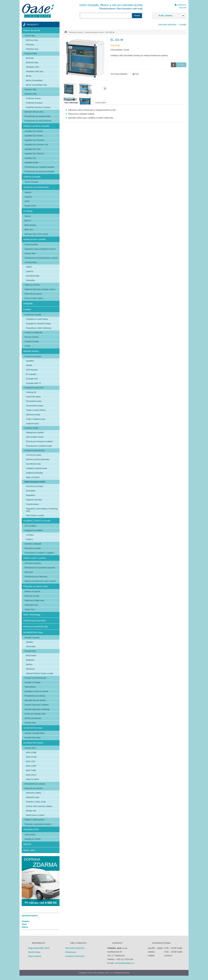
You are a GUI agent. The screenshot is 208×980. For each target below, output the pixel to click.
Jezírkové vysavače (33, 563)
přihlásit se (182, 5)
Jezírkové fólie (31, 262)
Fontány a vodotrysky (34, 332)
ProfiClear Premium (34, 103)
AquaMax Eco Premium (34, 140)
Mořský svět (31, 811)
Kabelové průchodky (35, 473)
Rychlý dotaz (34, 952)
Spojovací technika (34, 500)
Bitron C (28, 221)
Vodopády (28, 303)
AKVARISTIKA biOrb (33, 743)
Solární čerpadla (31, 182)
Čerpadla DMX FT (34, 383)
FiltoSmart (30, 669)
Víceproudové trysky (35, 406)
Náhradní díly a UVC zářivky (36, 234)
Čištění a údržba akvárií (34, 820)
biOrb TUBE (31, 770)
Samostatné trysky (34, 401)
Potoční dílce (30, 253)
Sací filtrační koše (33, 464)
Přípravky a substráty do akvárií (38, 824)
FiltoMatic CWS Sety (35, 71)
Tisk (136, 74)
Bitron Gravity (30, 225)
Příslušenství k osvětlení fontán (39, 446)
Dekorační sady (32, 797)
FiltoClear (30, 45)
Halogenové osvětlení (35, 432)
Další (105, 88)
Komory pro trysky (34, 455)
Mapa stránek (35, 956)
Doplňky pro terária (32, 839)
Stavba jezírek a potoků (34, 239)
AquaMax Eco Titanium (34, 154)
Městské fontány (76, 32)
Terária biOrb (30, 835)
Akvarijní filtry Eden (33, 738)
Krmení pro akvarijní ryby (35, 714)
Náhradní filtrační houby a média (40, 673)
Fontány (27, 309)
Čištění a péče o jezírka (34, 558)
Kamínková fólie (33, 276)
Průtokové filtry (31, 54)
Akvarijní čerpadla (32, 638)
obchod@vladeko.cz (124, 963)
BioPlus (29, 664)
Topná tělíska (30, 687)
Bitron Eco (29, 230)
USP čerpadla (32, 370)
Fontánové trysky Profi (34, 388)
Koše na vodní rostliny (34, 298)
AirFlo (27, 201)
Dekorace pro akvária (34, 788)
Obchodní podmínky (167, 25)
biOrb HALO (31, 775)
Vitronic (28, 216)
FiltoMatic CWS (32, 67)
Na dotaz (178, 65)
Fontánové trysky (32, 341)
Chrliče (27, 346)
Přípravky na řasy (32, 596)
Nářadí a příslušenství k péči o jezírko (40, 581)
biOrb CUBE (31, 752)
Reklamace (71, 952)
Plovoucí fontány (31, 337)
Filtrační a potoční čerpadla (36, 126)
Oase (24, 924)
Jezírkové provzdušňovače (36, 187)
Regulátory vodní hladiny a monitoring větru (42, 510)
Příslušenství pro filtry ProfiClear (38, 121)
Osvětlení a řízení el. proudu (37, 521)
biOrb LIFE (31, 761)
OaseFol (30, 271)
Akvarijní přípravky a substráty (37, 709)
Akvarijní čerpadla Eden (34, 733)
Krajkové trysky (32, 424)
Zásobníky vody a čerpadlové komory (40, 249)
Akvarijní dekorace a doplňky (37, 705)
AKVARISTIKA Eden (33, 728)
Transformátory (32, 504)
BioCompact (31, 655)
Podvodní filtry (30, 89)
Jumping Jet (31, 392)
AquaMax (30, 361)
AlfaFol (29, 267)
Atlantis (29, 365)
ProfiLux (29, 539)
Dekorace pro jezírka (33, 294)
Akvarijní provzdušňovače (35, 678)
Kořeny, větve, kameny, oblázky (39, 806)
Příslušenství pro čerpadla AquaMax (40, 167)
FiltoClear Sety (32, 49)
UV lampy (28, 211)
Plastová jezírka (31, 244)
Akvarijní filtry (30, 651)
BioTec (29, 76)
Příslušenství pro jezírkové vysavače (40, 568)
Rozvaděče (31, 491)
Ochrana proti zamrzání (34, 621)
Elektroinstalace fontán (94, 32)
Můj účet (183, 8)
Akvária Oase (30, 723)
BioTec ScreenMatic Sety (36, 85)
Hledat (137, 15)
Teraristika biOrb (31, 829)
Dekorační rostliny (34, 793)
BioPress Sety (32, 40)
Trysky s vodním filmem (36, 410)
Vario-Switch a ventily (35, 515)
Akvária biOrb (30, 748)
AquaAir (28, 192)
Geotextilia (30, 280)
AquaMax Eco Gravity (34, 136)
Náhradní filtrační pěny (34, 112)
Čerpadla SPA (32, 379)
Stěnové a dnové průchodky (38, 459)
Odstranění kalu (31, 605)
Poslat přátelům (119, 74)
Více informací (71, 103)
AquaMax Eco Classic (34, 131)
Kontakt (183, 25)
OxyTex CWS (30, 206)
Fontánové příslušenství (35, 450)
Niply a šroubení (33, 477)
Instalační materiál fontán (36, 468)
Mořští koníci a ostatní (35, 815)
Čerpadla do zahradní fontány (38, 324)
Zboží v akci (29, 850)
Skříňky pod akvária (33, 718)
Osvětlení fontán (31, 428)
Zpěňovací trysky (33, 415)
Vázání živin (30, 609)
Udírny (25, 927)
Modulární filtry (31, 94)
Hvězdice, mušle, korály (36, 802)
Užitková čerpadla (32, 177)
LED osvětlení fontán (35, 437)
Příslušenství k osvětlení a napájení (39, 553)
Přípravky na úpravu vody (35, 586)
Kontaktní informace (75, 956)
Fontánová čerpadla (33, 315)
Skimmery (29, 572)
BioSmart (30, 58)
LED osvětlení (30, 526)
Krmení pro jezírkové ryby (35, 626)
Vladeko (26, 921)
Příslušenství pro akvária (35, 696)
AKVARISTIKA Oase (33, 632)
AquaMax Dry (30, 158)
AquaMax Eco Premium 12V (36, 145)
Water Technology (32, 615)
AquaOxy (28, 197)
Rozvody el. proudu (33, 548)
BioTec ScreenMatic (34, 80)
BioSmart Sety (32, 63)
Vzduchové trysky (33, 397)
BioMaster (30, 660)
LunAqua (30, 535)
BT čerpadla (31, 374)
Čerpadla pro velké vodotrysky (39, 328)
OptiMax (29, 642)
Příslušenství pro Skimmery (36, 577)
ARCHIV (27, 844)
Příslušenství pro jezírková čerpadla (39, 171)
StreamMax (31, 647)
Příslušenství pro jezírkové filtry (38, 116)
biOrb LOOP (31, 766)
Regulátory (31, 495)
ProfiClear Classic (33, 98)
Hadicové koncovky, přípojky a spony (40, 289)
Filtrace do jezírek (32, 30)
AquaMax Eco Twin (33, 149)
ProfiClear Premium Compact (38, 107)
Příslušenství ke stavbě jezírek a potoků (41, 258)
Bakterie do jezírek (32, 591)
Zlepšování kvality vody (34, 600)
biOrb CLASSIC (33, 779)
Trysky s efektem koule (36, 419)
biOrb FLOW (31, 757)
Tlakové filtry (30, 36)
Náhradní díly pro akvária (35, 700)
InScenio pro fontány (35, 486)
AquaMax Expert (31, 163)
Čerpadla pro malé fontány (37, 319)
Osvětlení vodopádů (33, 544)
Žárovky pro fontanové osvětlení (39, 441)
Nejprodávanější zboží (39, 948)
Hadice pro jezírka (32, 285)
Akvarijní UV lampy (32, 682)
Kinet (127, 973)
